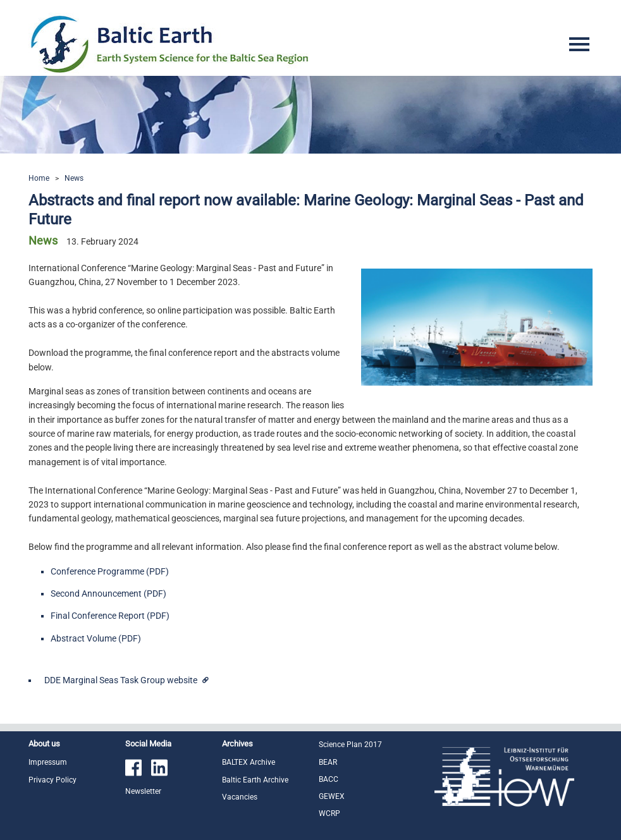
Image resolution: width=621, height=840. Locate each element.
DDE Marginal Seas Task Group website (122, 680)
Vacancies (240, 797)
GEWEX (332, 796)
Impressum (48, 762)
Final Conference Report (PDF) (110, 616)
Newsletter (143, 791)
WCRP (329, 813)
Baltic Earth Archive (255, 780)
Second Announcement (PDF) (108, 593)
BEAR (328, 762)
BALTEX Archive (249, 762)
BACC (329, 779)
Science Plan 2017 (350, 745)
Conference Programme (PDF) (110, 571)
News (74, 178)
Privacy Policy (52, 780)
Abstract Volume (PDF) (96, 638)
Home (39, 178)
